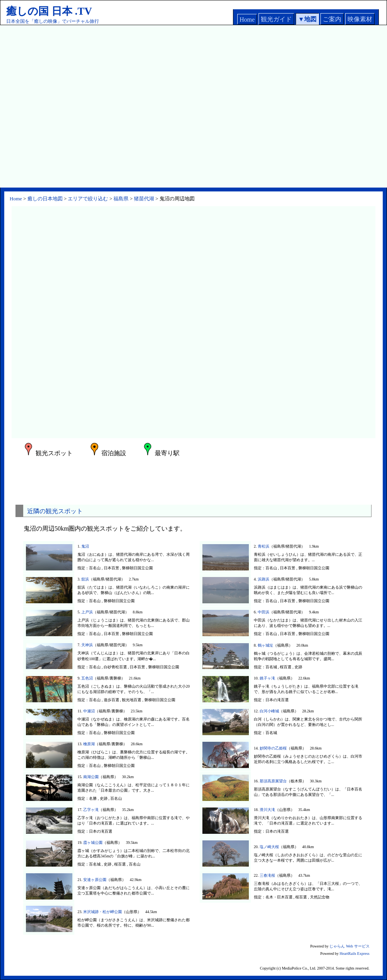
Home (247, 20)
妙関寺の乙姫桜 (273, 748)
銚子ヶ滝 (267, 678)
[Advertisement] (77, 106)
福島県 (121, 199)
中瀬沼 (89, 711)
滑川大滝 (267, 810)
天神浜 (87, 645)
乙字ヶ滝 (91, 810)
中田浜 (264, 612)
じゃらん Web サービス (349, 946)
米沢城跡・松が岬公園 (103, 912)
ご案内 (332, 19)
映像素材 (360, 19)
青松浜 (264, 546)
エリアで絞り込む (88, 199)
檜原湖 (89, 744)
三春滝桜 (267, 875)
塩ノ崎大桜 (269, 847)
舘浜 (85, 579)
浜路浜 (264, 579)
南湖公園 (91, 777)
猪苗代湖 (144, 199)
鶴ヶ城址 (265, 645)
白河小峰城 (269, 711)
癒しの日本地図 (45, 199)
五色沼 (87, 678)
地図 (310, 19)
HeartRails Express (355, 954)
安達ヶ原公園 (95, 880)
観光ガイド (276, 19)
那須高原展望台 (273, 781)
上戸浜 (87, 612)
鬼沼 (85, 546)
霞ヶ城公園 (93, 843)
